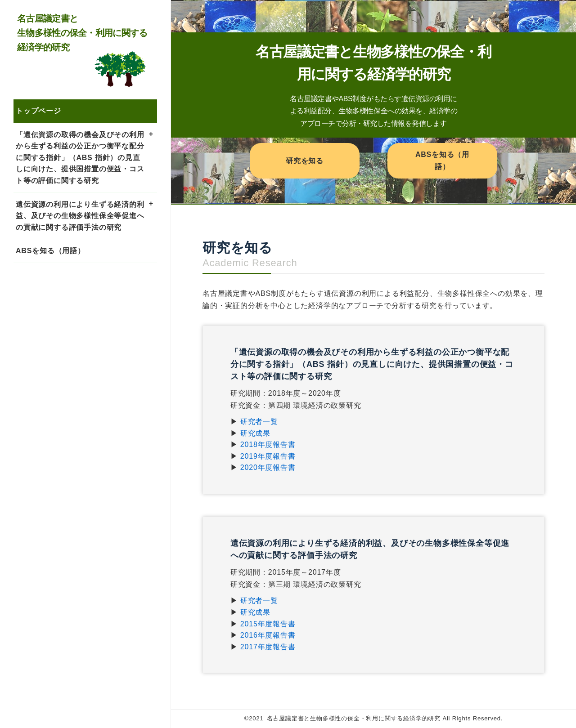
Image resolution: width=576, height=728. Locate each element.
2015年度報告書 (268, 624)
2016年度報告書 (268, 635)
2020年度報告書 (268, 467)
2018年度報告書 (268, 444)
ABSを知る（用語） (50, 251)
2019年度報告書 (268, 456)
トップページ (38, 111)
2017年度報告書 (268, 647)
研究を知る (305, 161)
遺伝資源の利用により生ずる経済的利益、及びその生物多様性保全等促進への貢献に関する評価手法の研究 (80, 216)
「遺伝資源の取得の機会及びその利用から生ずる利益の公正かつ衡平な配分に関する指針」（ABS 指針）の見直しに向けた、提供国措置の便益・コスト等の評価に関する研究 (80, 158)
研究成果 (255, 433)
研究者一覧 (259, 422)
